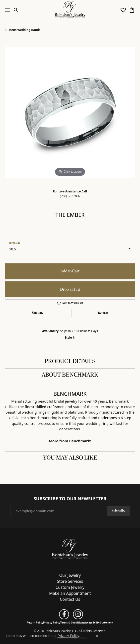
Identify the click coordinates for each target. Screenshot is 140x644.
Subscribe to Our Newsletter (70, 499)
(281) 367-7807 (70, 196)
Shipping (37, 313)
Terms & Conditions (72, 623)
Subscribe (118, 511)
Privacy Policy (52, 623)
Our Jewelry (70, 575)
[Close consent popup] (97, 636)
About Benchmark (70, 375)
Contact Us (70, 599)
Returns (103, 313)
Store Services (70, 581)
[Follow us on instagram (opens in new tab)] (78, 614)
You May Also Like (70, 458)
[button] (16, 10)
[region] (70, 112)
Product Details (70, 362)
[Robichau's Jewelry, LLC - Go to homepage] (70, 549)
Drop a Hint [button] (70, 290)
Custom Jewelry (70, 587)
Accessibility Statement (99, 623)
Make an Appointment (70, 593)
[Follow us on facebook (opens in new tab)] (64, 614)
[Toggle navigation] (6, 10)
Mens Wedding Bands (24, 30)
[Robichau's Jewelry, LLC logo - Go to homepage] (70, 10)
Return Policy (35, 623)
